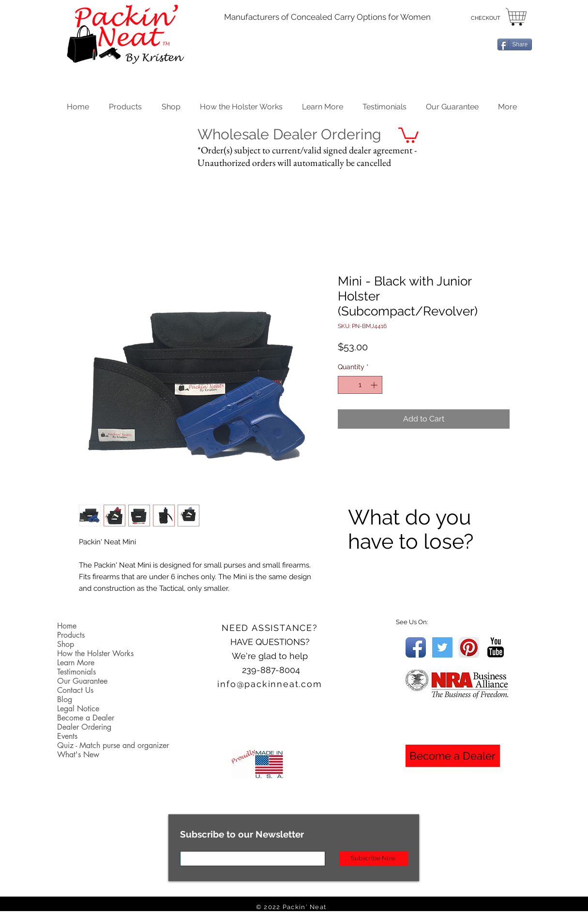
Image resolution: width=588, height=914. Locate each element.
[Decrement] (345, 385)
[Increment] (375, 385)
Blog (65, 699)
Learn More (76, 663)
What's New (78, 755)
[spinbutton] (360, 385)
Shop (66, 644)
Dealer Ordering (84, 727)
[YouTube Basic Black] (496, 647)
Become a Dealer (86, 718)
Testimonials (76, 672)
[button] (171, 105)
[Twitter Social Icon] (442, 647)
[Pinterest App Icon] (469, 647)
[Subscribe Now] (374, 858)
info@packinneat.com (270, 684)
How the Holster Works (95, 653)
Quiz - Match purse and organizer (113, 745)
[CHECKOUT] (486, 18)
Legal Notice (78, 709)
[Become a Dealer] (453, 756)
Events (67, 736)
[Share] (515, 45)
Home (67, 626)
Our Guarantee (82, 681)
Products (71, 635)
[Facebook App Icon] (416, 647)
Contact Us (75, 690)
